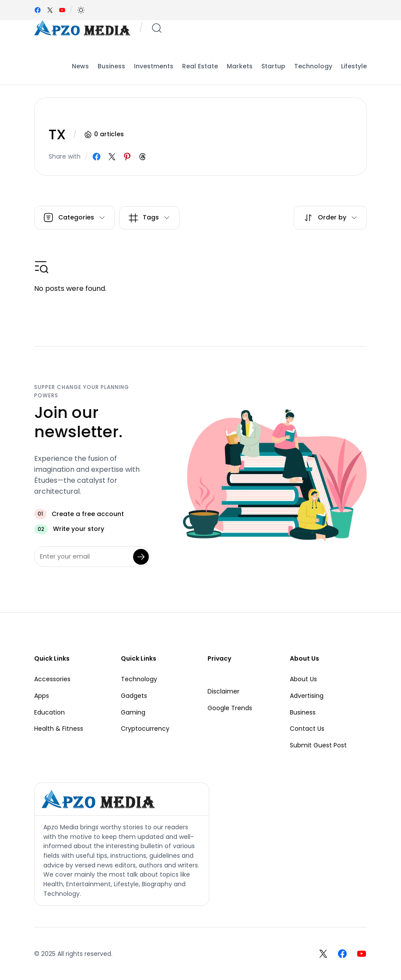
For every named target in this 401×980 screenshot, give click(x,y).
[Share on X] (112, 157)
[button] (81, 10)
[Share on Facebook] (97, 157)
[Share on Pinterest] (127, 157)
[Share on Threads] (142, 157)
